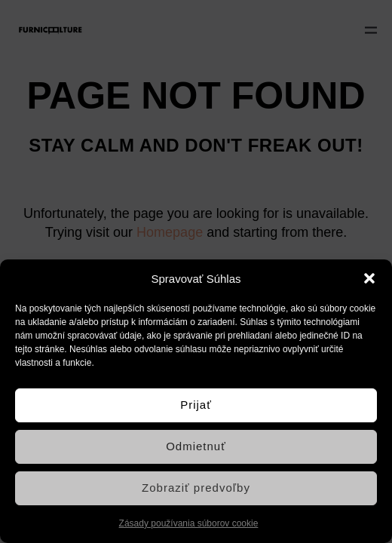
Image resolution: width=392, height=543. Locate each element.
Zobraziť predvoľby (196, 488)
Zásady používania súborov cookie (189, 523)
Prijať (196, 405)
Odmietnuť (196, 446)
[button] (369, 278)
